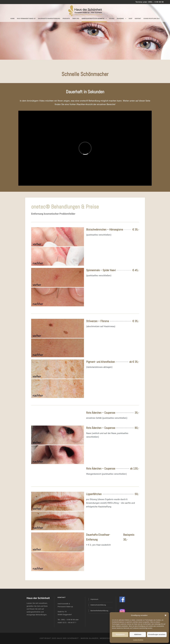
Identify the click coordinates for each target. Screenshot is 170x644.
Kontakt (138, 19)
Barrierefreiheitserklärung (99, 611)
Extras (112, 19)
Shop (130, 19)
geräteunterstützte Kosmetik (93, 19)
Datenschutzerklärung (98, 605)
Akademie (120, 19)
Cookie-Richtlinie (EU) (151, 19)
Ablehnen (138, 634)
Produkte (66, 19)
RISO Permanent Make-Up (26, 19)
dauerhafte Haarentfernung (49, 19)
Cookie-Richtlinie (138, 640)
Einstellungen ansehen (157, 634)
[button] (165, 615)
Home (12, 19)
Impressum (94, 599)
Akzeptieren (120, 634)
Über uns (76, 19)
